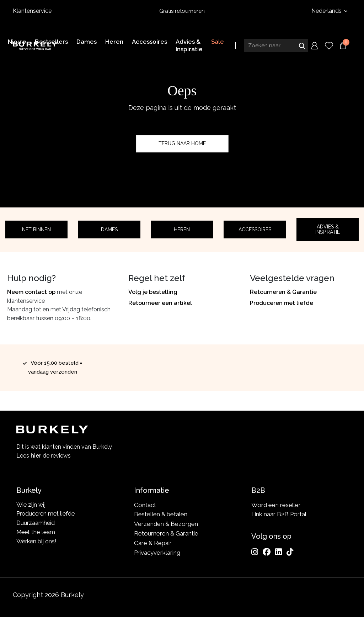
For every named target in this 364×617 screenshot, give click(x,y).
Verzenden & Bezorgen (166, 524)
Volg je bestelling (153, 292)
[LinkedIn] (279, 552)
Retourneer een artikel (160, 303)
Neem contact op (31, 292)
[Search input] (276, 45)
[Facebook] (267, 552)
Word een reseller (276, 505)
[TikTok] (290, 552)
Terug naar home (182, 143)
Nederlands (327, 11)
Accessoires (255, 230)
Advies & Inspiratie (328, 229)
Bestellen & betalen (161, 515)
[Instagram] (255, 552)
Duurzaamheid (36, 524)
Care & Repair (153, 543)
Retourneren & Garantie (283, 292)
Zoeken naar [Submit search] (302, 45)
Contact (145, 505)
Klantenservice (32, 11)
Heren (182, 230)
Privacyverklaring (157, 553)
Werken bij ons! (38, 543)
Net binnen (36, 230)
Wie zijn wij (31, 505)
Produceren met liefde (282, 303)
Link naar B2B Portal (279, 515)
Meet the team (37, 533)
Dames (109, 230)
